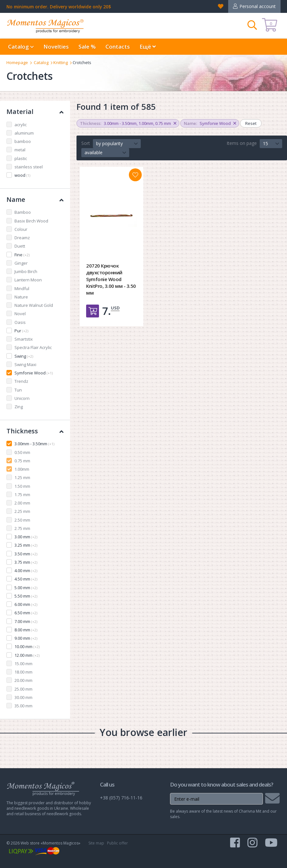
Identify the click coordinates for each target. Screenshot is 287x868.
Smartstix (24, 339)
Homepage (17, 62)
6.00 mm (26, 604)
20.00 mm (23, 680)
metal (20, 150)
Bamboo (23, 212)
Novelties (56, 47)
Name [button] (35, 199)
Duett (20, 246)
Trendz (21, 381)
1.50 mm (22, 486)
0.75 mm (22, 461)
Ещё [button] (148, 47)
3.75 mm (26, 562)
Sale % (87, 47)
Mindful (22, 288)
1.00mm (22, 469)
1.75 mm (22, 495)
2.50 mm (22, 520)
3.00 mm (26, 537)
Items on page (242, 143)
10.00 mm (27, 646)
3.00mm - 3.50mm (34, 444)
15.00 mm (23, 664)
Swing (24, 356)
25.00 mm (23, 689)
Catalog (41, 62)
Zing (19, 407)
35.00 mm (23, 706)
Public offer (117, 843)
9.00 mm (26, 638)
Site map (96, 843)
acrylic (21, 125)
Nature (21, 297)
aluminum (24, 133)
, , (128, 123)
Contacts (118, 47)
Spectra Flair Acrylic (33, 347)
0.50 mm (22, 452)
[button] (117, 144)
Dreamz (22, 238)
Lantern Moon (28, 280)
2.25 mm (22, 511)
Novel (20, 314)
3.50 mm (26, 554)
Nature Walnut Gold (34, 305)
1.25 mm (22, 477)
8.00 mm (26, 630)
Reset (251, 123)
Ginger (21, 263)
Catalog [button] (21, 47)
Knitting (61, 62)
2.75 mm (22, 528)
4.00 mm (26, 571)
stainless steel (29, 167)
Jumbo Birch (26, 271)
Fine (22, 255)
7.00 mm (26, 621)
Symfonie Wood (34, 373)
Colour (21, 229)
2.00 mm (22, 503)
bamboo (23, 141)
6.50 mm (26, 613)
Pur (21, 331)
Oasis (20, 322)
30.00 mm (23, 697)
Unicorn (22, 398)
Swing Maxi (25, 364)
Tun (18, 390)
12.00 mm (27, 655)
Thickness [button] (35, 431)
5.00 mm (26, 588)
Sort (86, 143)
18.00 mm (23, 672)
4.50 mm (26, 579)
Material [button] (35, 112)
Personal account (258, 6)
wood (22, 175)
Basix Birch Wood (31, 221)
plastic (21, 158)
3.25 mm (26, 545)
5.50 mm (26, 596)
